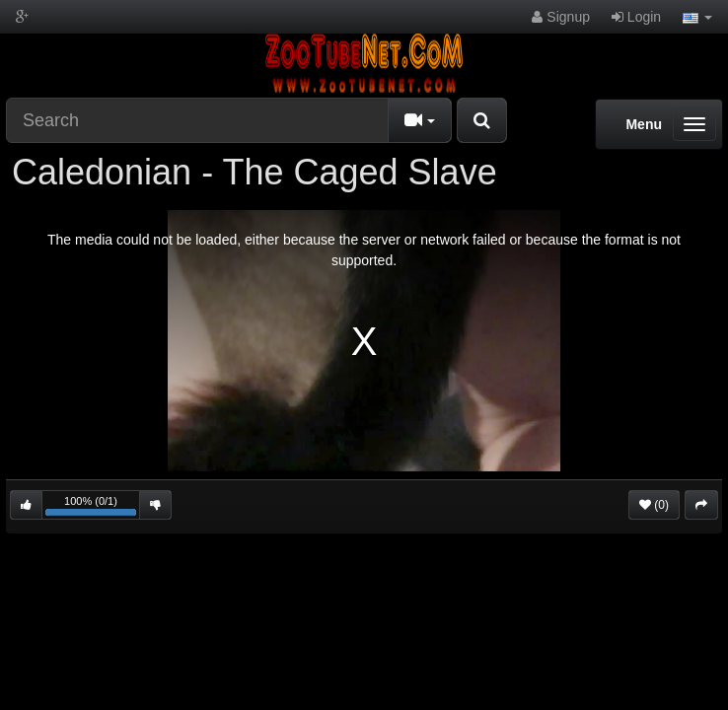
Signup (560, 17)
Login (636, 17)
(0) (654, 505)
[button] (697, 17)
